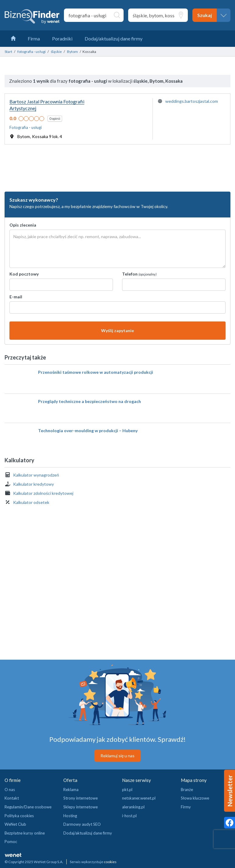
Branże (187, 790)
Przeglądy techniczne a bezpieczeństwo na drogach (89, 401)
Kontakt (12, 798)
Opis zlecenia (23, 225)
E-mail (16, 297)
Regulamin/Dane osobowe (28, 807)
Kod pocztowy (24, 274)
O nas (10, 790)
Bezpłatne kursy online (25, 833)
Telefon (139, 274)
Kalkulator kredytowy (33, 484)
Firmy (186, 807)
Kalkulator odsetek (31, 502)
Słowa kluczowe (195, 798)
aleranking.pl (133, 807)
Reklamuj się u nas (118, 756)
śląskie (56, 52)
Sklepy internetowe (81, 807)
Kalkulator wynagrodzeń (36, 475)
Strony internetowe (81, 798)
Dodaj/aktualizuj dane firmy (88, 833)
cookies (110, 862)
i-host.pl (129, 816)
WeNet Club (15, 824)
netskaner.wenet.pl (139, 798)
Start (8, 52)
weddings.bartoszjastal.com (192, 101)
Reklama (71, 790)
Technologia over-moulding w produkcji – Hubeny (88, 431)
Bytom (72, 52)
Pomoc (11, 842)
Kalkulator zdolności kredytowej (43, 493)
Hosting (70, 816)
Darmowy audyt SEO (82, 824)
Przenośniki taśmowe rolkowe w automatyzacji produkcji (96, 372)
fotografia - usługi (32, 52)
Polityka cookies (19, 816)
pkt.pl (127, 790)
